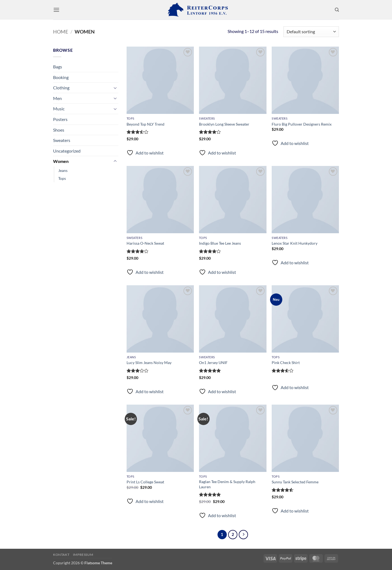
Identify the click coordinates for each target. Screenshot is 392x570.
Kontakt (61, 555)
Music (59, 109)
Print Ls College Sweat (145, 482)
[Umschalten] (115, 88)
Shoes (59, 130)
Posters (60, 119)
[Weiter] (243, 535)
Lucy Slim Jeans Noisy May (149, 363)
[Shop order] (311, 32)
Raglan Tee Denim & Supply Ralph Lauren (227, 484)
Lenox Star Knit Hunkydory (295, 243)
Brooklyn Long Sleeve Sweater (224, 124)
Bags (58, 67)
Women (61, 161)
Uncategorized (67, 151)
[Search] (337, 10)
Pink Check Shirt (286, 363)
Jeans (63, 170)
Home (61, 32)
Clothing (61, 88)
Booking (61, 77)
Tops (62, 178)
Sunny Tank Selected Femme (295, 482)
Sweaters (62, 140)
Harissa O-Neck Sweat (145, 243)
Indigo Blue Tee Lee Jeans (220, 243)
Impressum (83, 555)
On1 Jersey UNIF (213, 363)
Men (57, 98)
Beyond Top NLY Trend (146, 124)
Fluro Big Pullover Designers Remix (302, 124)
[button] (56, 10)
